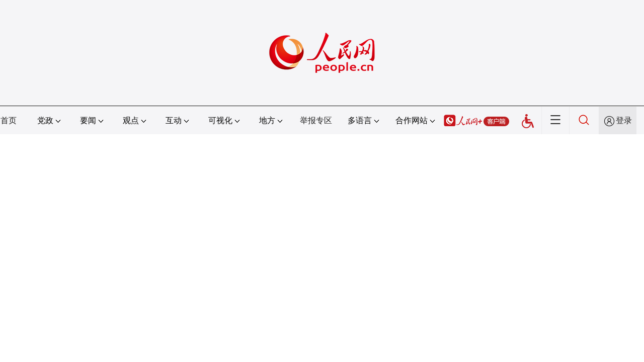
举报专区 (316, 120)
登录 (624, 120)
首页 (9, 120)
